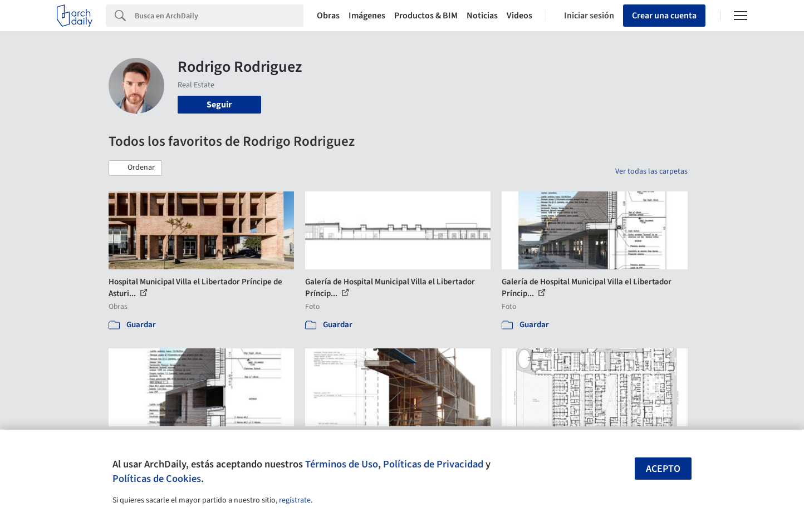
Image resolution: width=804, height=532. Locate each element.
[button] (135, 168)
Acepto (663, 469)
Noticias (482, 16)
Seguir (219, 105)
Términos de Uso (342, 464)
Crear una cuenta (664, 16)
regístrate (295, 500)
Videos (519, 16)
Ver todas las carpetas (651, 171)
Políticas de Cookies (157, 479)
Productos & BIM (426, 16)
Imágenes (367, 16)
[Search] (219, 16)
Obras (328, 16)
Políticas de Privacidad (433, 464)
